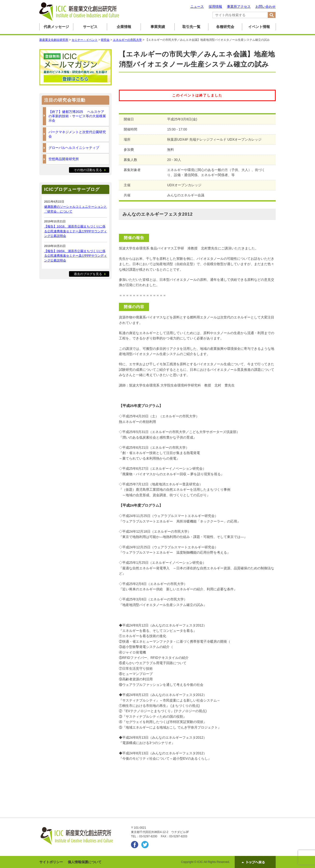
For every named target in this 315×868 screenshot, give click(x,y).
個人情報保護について (85, 862)
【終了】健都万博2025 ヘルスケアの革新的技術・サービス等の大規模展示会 (77, 116)
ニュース (197, 7)
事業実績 (158, 27)
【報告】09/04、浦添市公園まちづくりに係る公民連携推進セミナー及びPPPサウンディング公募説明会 (75, 256)
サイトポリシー (51, 862)
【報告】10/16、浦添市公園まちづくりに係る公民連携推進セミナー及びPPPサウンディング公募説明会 (75, 231)
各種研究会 (225, 27)
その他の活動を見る (88, 170)
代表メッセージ (56, 27)
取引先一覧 (191, 27)
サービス (90, 27)
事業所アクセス (239, 7)
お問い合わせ (266, 7)
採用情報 (215, 7)
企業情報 (124, 27)
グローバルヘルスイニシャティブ (74, 148)
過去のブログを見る (88, 274)
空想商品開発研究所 (64, 159)
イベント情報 (259, 27)
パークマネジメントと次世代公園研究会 (77, 134)
